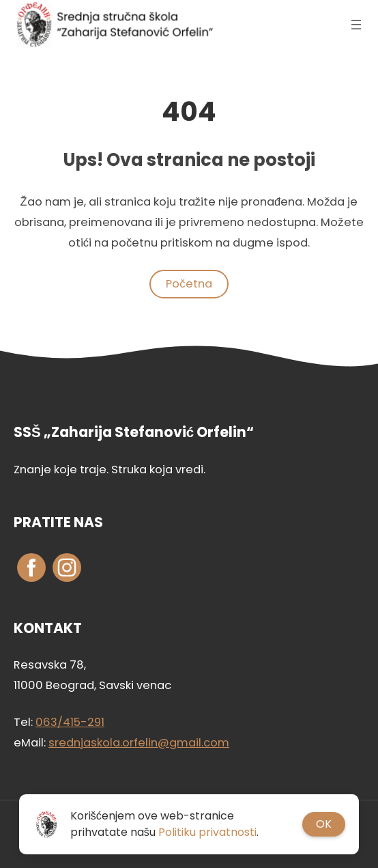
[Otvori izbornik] (356, 25)
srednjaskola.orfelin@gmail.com (139, 743)
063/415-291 (70, 722)
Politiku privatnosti (207, 832)
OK (324, 824)
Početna (189, 284)
